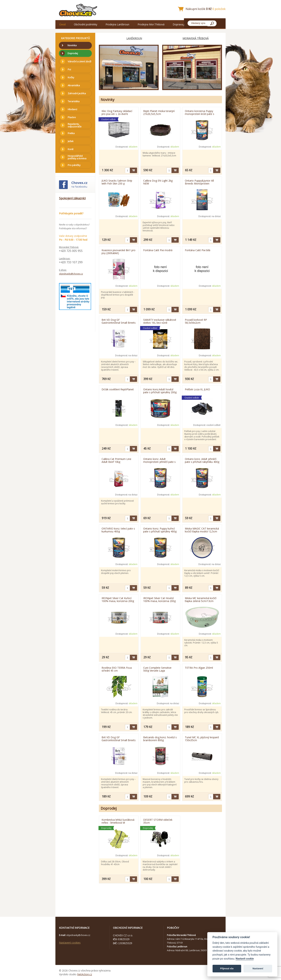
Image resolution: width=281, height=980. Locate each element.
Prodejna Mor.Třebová (151, 24)
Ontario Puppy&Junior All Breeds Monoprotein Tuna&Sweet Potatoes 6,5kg (202, 182)
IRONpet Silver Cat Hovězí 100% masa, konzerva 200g (159, 599)
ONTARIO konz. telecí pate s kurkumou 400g (118, 530)
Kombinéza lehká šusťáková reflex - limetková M (118, 821)
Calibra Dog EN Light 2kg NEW (158, 182)
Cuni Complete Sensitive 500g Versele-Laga (157, 669)
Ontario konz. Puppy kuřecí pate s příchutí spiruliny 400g (160, 530)
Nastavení (258, 968)
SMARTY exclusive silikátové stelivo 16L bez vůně (160, 321)
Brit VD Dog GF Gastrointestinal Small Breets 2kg (119, 321)
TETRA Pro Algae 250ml (199, 668)
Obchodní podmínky (86, 24)
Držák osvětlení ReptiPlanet (118, 389)
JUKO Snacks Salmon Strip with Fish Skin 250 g (117, 182)
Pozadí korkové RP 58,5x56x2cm (196, 321)
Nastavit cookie (245, 959)
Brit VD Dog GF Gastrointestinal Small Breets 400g (119, 739)
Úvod (62, 24)
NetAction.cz (85, 974)
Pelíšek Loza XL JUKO (197, 389)
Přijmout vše (227, 968)
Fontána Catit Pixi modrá (158, 250)
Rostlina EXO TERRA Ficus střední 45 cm (117, 669)
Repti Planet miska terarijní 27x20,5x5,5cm (159, 112)
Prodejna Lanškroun (117, 24)
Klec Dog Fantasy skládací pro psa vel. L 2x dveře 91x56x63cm (117, 112)
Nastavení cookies (70, 943)
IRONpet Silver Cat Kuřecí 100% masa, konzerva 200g (118, 599)
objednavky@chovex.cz (71, 274)
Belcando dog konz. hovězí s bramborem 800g (160, 739)
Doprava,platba (182, 24)
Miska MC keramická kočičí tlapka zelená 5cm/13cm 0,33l (201, 599)
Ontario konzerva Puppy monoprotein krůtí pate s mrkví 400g (200, 112)
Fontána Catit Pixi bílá (198, 250)
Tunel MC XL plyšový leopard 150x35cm (202, 739)
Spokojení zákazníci (72, 198)
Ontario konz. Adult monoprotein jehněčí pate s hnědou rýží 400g (159, 460)
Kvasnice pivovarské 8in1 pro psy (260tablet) (119, 252)
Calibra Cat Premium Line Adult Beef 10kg (116, 460)
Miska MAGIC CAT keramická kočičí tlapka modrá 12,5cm (202, 530)
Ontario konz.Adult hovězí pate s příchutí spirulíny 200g (160, 391)
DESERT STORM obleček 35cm (158, 821)
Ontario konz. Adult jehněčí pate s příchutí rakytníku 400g (202, 460)
